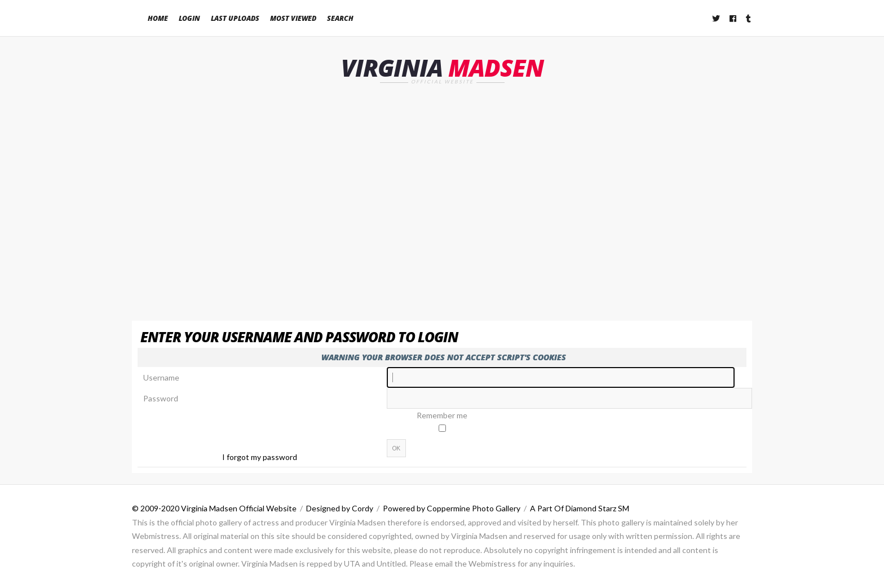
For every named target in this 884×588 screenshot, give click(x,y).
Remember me (442, 415)
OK (396, 448)
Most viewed (293, 18)
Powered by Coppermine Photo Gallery (452, 508)
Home (158, 18)
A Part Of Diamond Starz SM (580, 508)
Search (340, 18)
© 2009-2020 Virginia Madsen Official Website (214, 508)
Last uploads (235, 18)
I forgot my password (260, 457)
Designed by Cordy (340, 508)
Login (189, 18)
